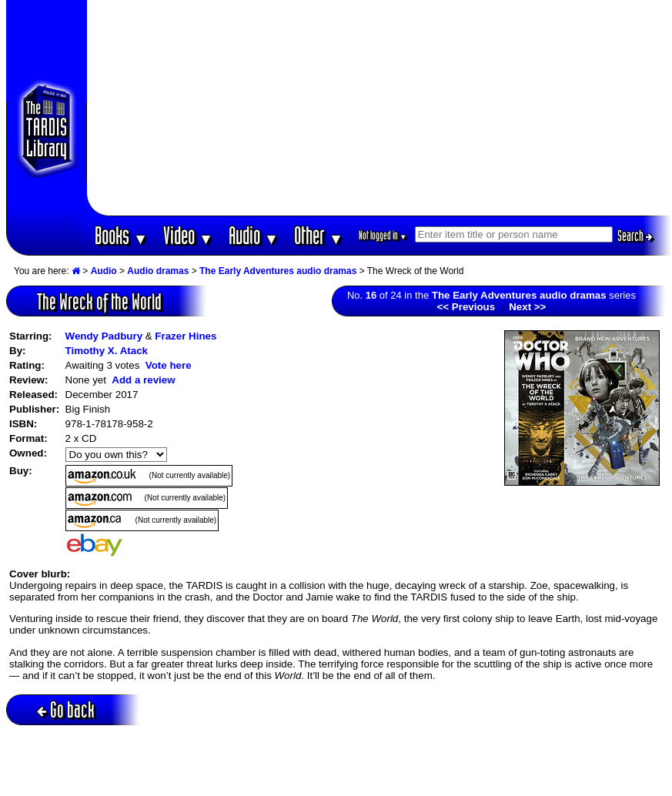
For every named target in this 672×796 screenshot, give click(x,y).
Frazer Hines (186, 336)
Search (635, 236)
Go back (66, 709)
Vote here (169, 365)
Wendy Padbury (104, 336)
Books (121, 235)
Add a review (143, 380)
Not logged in (383, 235)
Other (319, 235)
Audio (254, 235)
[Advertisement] (379, 108)
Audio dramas (158, 271)
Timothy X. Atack (107, 351)
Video (188, 235)
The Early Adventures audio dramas (278, 271)
